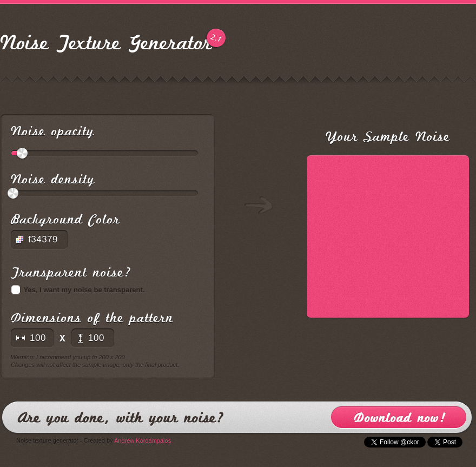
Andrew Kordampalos (143, 440)
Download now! (399, 417)
